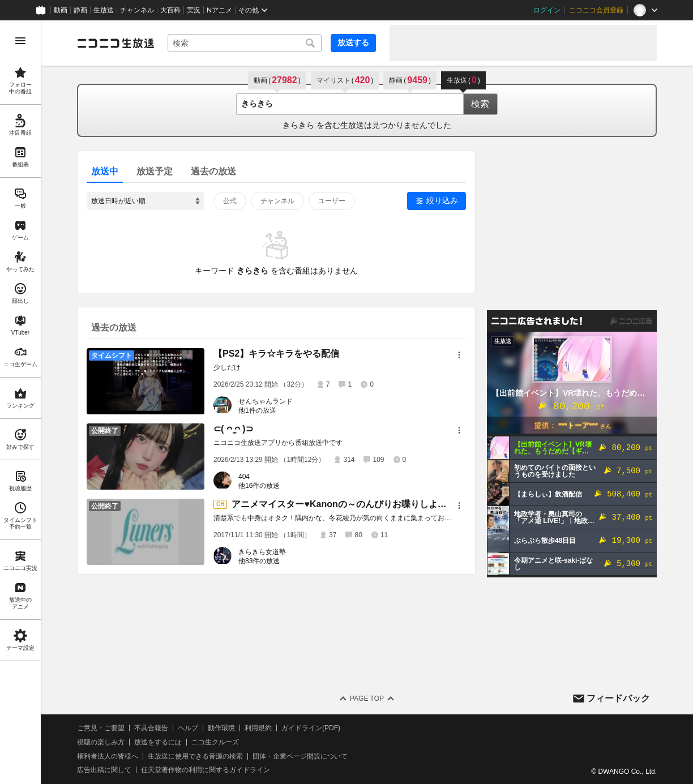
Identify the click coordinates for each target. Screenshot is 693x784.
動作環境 (221, 728)
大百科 (170, 10)
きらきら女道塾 (262, 552)
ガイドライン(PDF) (311, 728)
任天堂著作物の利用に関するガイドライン (206, 770)
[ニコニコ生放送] (115, 43)
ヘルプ (188, 728)
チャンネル (137, 10)
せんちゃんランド (266, 401)
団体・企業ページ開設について (300, 756)
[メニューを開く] (20, 41)
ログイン (547, 10)
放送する (353, 42)
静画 (80, 10)
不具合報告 (151, 728)
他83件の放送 (259, 561)
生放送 (104, 10)
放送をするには (158, 742)
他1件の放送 (257, 410)
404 (244, 477)
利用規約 (258, 728)
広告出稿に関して (104, 770)
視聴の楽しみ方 (101, 742)
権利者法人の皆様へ (108, 756)
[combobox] (245, 43)
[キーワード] (245, 43)
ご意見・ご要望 (101, 728)
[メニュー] (459, 355)
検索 (480, 104)
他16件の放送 (259, 486)
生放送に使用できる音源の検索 (195, 756)
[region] (20, 402)
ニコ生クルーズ (215, 742)
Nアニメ (219, 10)
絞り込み (442, 200)
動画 (61, 10)
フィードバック (618, 698)
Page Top (367, 699)
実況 (194, 10)
